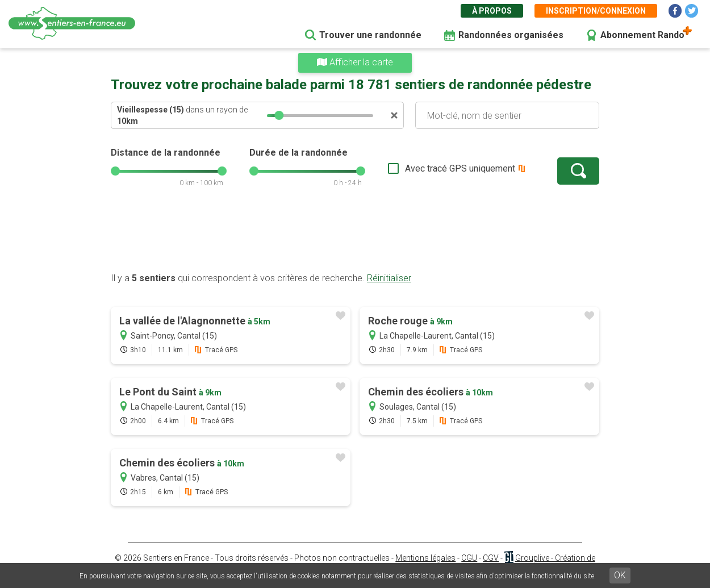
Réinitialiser (389, 278)
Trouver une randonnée (370, 35)
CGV (491, 558)
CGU (469, 558)
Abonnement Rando (642, 35)
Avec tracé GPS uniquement (460, 168)
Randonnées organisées (511, 35)
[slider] (279, 115)
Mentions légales (425, 558)
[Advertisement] (355, 236)
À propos (492, 11)
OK (620, 575)
